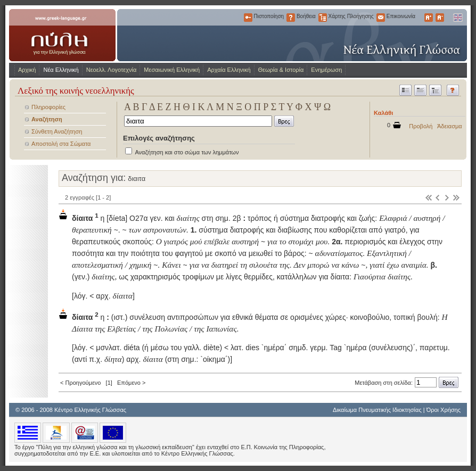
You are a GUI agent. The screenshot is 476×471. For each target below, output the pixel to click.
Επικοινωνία (381, 18)
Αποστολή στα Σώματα (61, 144)
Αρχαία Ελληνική (229, 70)
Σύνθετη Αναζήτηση (57, 131)
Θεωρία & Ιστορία (281, 70)
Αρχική (27, 70)
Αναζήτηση (47, 119)
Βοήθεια (291, 18)
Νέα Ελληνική (61, 70)
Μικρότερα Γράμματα (440, 18)
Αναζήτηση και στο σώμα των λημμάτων (187, 152)
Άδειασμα (450, 126)
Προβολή (421, 126)
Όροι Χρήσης (444, 410)
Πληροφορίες (48, 107)
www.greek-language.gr (62, 35)
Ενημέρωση (326, 70)
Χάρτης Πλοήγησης (323, 18)
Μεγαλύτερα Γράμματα (429, 18)
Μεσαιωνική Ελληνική (172, 70)
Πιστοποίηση (248, 18)
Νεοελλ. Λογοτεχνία (112, 70)
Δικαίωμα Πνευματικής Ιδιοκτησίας (377, 410)
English (457, 18)
